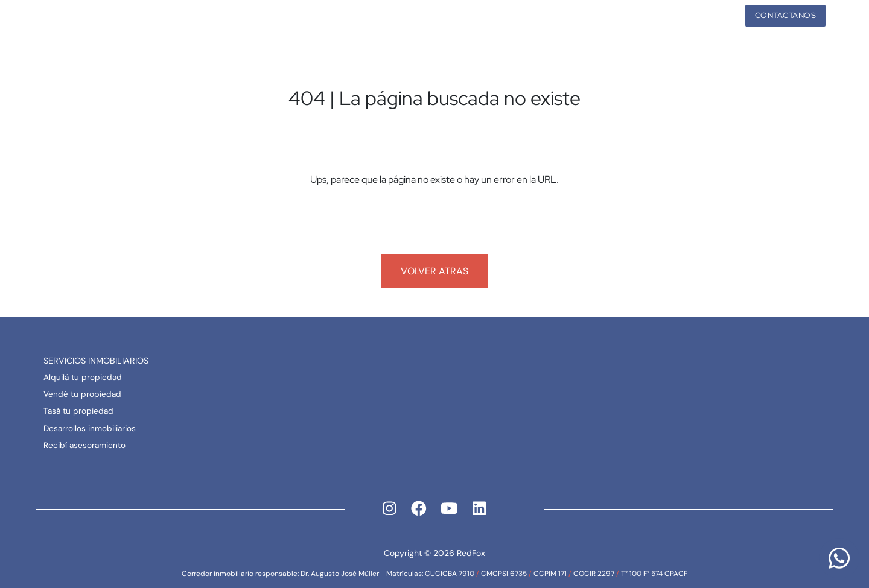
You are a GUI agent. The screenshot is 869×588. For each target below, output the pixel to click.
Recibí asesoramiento (84, 445)
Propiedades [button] (692, 15)
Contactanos (786, 15)
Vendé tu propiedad (82, 394)
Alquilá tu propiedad (83, 377)
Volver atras (434, 271)
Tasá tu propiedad (78, 411)
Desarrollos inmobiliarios (90, 428)
